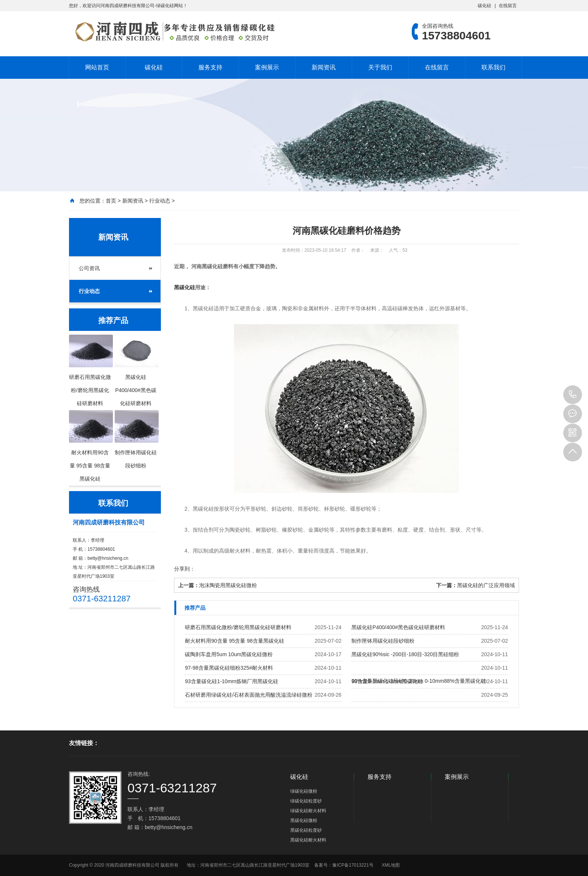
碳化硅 (484, 6)
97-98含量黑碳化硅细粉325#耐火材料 (229, 668)
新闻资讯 (324, 67)
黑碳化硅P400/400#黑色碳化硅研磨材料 (398, 627)
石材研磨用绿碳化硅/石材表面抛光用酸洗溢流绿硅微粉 (249, 695)
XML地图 (391, 865)
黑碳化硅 (184, 287)
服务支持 (210, 67)
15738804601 (573, 395)
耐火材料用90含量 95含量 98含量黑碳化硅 (235, 641)
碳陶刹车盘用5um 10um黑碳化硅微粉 (229, 654)
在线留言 (508, 6)
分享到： (184, 569)
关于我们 (380, 67)
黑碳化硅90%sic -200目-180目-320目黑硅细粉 (405, 654)
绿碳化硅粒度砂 (306, 801)
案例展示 (267, 67)
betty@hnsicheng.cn (108, 558)
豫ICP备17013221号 (353, 865)
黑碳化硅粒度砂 (306, 830)
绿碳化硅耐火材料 (308, 811)
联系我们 (493, 67)
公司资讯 (89, 268)
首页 (111, 201)
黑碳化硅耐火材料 (308, 840)
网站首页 (97, 67)
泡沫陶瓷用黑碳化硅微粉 (228, 585)
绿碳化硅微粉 (304, 791)
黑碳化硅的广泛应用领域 (486, 585)
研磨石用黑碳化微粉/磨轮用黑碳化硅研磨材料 (238, 627)
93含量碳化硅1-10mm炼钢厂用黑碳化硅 (232, 681)
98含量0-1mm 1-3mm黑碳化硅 (387, 681)
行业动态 (160, 201)
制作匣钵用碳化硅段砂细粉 (383, 641)
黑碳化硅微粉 (304, 820)
